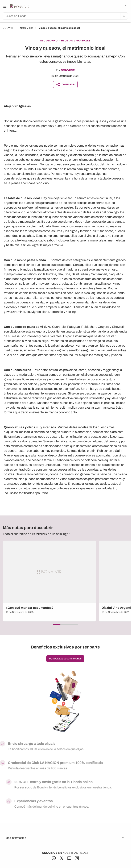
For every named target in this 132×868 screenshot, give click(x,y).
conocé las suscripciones (65, 659)
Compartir (65, 84)
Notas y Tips (27, 28)
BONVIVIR (9, 28)
